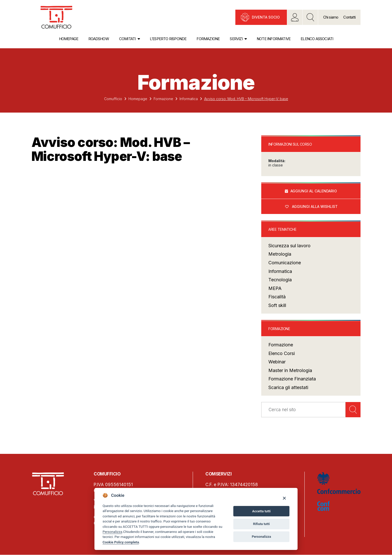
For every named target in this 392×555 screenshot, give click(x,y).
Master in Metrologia (290, 371)
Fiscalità (277, 297)
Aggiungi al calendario (314, 191)
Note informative (274, 39)
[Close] (284, 498)
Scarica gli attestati (288, 388)
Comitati (127, 39)
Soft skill (277, 306)
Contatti (349, 17)
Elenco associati (317, 39)
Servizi (236, 39)
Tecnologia (280, 280)
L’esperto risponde (168, 39)
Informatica (189, 99)
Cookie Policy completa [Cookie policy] (121, 542)
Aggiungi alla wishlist (315, 206)
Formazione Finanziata (292, 379)
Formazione (208, 39)
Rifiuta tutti (262, 524)
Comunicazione (285, 263)
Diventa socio (266, 17)
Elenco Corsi (282, 354)
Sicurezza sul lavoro (289, 246)
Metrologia (280, 254)
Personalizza (112, 532)
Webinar (277, 362)
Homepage (69, 39)
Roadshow (99, 39)
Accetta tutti (261, 511)
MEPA (275, 289)
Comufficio (113, 99)
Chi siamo (331, 17)
